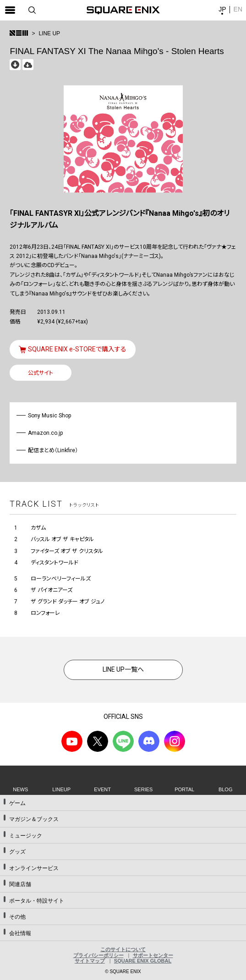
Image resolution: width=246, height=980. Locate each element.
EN (238, 9)
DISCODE (149, 741)
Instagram (175, 741)
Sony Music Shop (50, 416)
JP (222, 9)
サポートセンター (153, 955)
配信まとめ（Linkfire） (53, 450)
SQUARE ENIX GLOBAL (143, 961)
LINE (123, 741)
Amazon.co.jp (46, 433)
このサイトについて (123, 949)
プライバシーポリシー (98, 955)
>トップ (19, 33)
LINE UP (49, 33)
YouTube (72, 741)
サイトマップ (90, 961)
